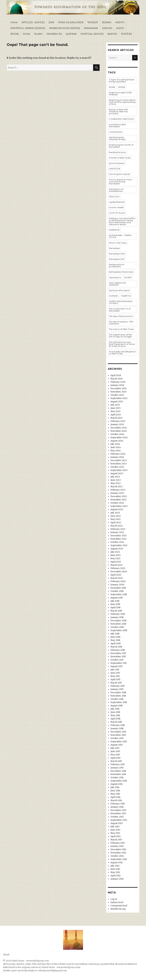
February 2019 (118, 614)
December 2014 (118, 771)
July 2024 (115, 444)
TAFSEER (93, 22)
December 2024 (119, 428)
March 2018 (116, 647)
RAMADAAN (91, 28)
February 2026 (118, 382)
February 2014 (118, 804)
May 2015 (115, 755)
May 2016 (115, 715)
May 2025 (115, 411)
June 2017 (115, 673)
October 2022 (117, 503)
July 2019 (115, 601)
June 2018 (115, 637)
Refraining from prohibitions (117, 266)
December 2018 (118, 621)
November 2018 (118, 624)
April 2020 (116, 575)
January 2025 (117, 424)
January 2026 (117, 385)
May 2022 (116, 519)
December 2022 (119, 496)
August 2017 (116, 666)
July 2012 (115, 866)
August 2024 (117, 441)
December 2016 (118, 693)
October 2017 (117, 660)
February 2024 (118, 454)
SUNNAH (113, 296)
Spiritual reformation (119, 290)
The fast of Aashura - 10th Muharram (121, 323)
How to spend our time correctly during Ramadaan (120, 182)
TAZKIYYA (126, 296)
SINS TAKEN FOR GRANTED (117, 284)
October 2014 (117, 778)
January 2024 (117, 457)
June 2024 (116, 447)
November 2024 (119, 431)
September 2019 (119, 594)
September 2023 (119, 470)
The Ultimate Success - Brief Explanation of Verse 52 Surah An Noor (122, 344)
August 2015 (117, 745)
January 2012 (117, 879)
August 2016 (117, 706)
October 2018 (117, 627)
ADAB (112, 87)
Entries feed (117, 902)
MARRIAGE (114, 230)
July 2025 (115, 405)
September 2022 (119, 506)
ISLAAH (38, 34)
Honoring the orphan (119, 174)
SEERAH (107, 22)
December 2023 (119, 460)
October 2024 (117, 434)
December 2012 (118, 849)
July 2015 (115, 748)
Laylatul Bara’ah (117, 202)
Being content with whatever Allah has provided (119, 111)
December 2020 (119, 572)
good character (117, 163)
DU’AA (27, 34)
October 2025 (117, 395)
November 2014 (118, 774)
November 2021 (118, 539)
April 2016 (115, 719)
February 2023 (118, 490)
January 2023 (117, 493)
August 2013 (117, 823)
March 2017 (116, 683)
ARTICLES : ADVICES (33, 22)
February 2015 (118, 764)
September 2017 (119, 663)
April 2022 (116, 523)
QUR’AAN (71, 34)
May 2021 (115, 558)
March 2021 (116, 565)
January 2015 (117, 768)
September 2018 (119, 630)
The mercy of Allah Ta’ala (121, 329)
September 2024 (119, 438)
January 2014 (117, 807)
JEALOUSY (114, 196)
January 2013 (117, 846)
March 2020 (117, 578)
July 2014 (115, 787)
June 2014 (115, 791)
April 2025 (116, 415)
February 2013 (118, 843)
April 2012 (116, 876)
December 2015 (118, 732)
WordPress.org (118, 909)
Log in (114, 899)
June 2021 (115, 555)
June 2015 (115, 751)
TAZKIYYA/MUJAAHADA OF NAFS (121, 302)
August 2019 (117, 598)
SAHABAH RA (54, 34)
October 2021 (117, 542)
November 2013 (118, 814)
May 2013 (115, 833)
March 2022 (117, 526)
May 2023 (116, 483)
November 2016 (118, 696)
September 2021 (119, 545)
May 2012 (115, 872)
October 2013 (117, 817)
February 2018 (118, 650)
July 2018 (115, 634)
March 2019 (116, 611)
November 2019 (118, 588)
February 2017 (118, 686)
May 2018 (115, 640)
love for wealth (116, 207)
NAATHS (112, 34)
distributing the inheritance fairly (117, 138)
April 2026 (116, 375)
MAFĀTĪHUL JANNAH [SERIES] (28, 28)
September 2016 (119, 702)
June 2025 (116, 408)
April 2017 (115, 679)
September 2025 (119, 398)
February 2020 (118, 581)
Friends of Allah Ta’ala (120, 158)
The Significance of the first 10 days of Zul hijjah (120, 336)
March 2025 (116, 418)
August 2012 (117, 863)
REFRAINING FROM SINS (121, 272)
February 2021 (118, 568)
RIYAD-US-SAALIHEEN (71, 22)
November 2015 (118, 735)
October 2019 (117, 591)
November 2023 (119, 464)
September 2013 (119, 820)
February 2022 (118, 529)
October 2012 (117, 856)
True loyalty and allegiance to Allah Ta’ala (122, 353)
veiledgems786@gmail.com (52, 971)
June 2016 (115, 712)
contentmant (116, 132)
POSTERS (126, 34)
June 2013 (115, 830)
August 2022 (117, 509)
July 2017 (115, 670)
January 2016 (117, 729)
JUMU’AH (107, 28)
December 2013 (118, 810)
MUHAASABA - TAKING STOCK (120, 236)
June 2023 (116, 480)
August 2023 (117, 473)
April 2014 (116, 797)
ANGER (122, 87)
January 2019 (117, 617)
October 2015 (117, 738)
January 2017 (117, 689)
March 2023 (117, 487)
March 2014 (116, 800)
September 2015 (119, 742)
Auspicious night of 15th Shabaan (120, 93)
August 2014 (117, 784)
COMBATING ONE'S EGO (121, 119)
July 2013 (115, 827)
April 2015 (115, 758)
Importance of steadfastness (116, 190)
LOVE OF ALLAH (117, 213)
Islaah (6, 955)
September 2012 (119, 859)
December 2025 (119, 388)
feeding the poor (118, 152)
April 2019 (115, 608)
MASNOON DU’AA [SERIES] (65, 28)
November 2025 (118, 392)
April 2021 (116, 562)
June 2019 (115, 604)
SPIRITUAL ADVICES (92, 34)
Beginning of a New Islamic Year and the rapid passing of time (122, 102)
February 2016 (118, 725)
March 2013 (116, 840)
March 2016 (116, 722)
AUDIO (120, 28)
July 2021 (115, 552)
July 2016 (115, 709)
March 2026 (117, 379)
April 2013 (116, 836)
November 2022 (119, 500)
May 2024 (116, 451)
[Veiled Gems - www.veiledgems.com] (61, 967)
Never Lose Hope (118, 243)
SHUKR (128, 277)
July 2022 (115, 513)
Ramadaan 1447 (117, 259)
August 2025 (117, 402)
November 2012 (118, 853)
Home (14, 22)
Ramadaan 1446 (117, 254)
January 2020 (117, 585)
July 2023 (115, 477)
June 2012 (115, 869)
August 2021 (117, 549)
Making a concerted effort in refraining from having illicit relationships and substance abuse (122, 221)
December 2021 (118, 536)
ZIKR (51, 22)
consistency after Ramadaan (118, 125)
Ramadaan (114, 248)
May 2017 (115, 676)
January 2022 (117, 532)
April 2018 (116, 643)
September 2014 (119, 781)
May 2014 (115, 794)
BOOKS (15, 34)
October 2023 (117, 467)
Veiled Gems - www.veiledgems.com (30, 961)
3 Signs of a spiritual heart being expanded (122, 81)
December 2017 (118, 653)
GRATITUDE (115, 169)
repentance (115, 277)
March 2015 (116, 761)
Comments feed (119, 906)
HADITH (120, 22)
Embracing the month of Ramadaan (121, 146)
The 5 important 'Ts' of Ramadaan (120, 310)
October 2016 (117, 699)
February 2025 (118, 421)
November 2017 (118, 657)
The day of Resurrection (121, 316)
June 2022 (116, 516)
